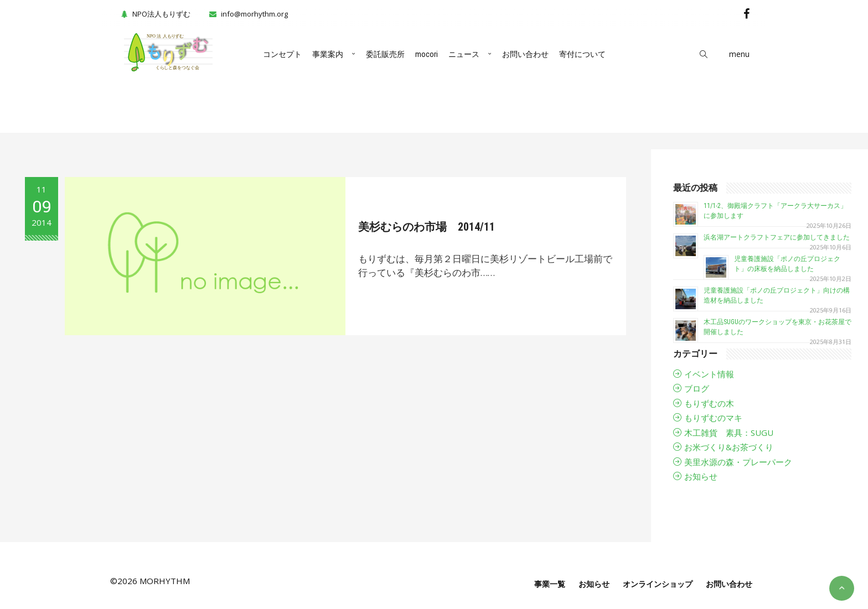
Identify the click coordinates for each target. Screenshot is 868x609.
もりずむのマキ (713, 418)
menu (739, 54)
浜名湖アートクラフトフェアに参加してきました (777, 237)
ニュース (464, 54)
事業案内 (328, 54)
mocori (427, 54)
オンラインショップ (658, 584)
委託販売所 (385, 54)
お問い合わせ (525, 54)
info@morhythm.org (254, 14)
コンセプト (282, 54)
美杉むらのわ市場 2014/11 (430, 227)
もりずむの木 (709, 403)
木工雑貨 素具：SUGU (729, 433)
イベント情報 (709, 374)
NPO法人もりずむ (154, 14)
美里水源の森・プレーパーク (738, 462)
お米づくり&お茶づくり (729, 447)
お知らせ (701, 476)
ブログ (697, 388)
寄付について (582, 54)
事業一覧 (550, 584)
